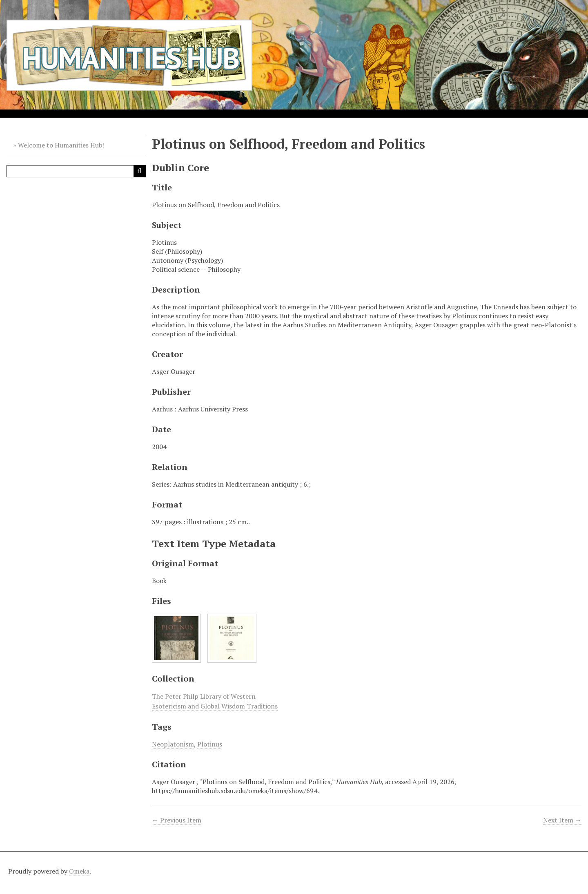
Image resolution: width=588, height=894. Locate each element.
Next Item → (562, 820)
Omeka (79, 871)
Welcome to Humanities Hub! (61, 145)
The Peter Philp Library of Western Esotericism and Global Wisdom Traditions (215, 701)
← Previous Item (177, 820)
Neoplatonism (173, 744)
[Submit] (140, 171)
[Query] (76, 171)
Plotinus (210, 744)
